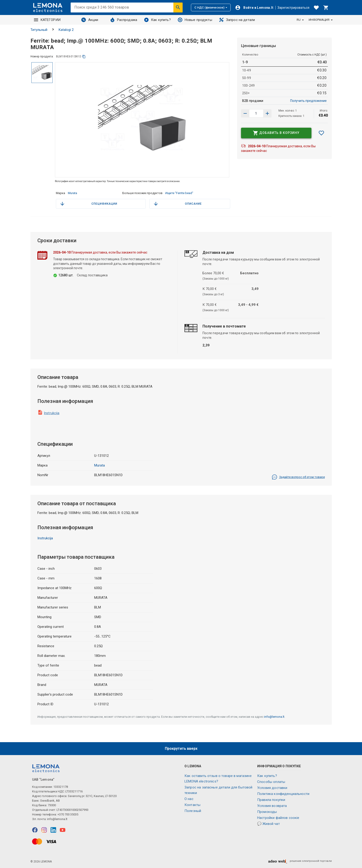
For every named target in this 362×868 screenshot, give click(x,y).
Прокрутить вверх (181, 748)
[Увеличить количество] (245, 113)
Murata (72, 193)
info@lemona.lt (274, 717)
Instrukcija (52, 413)
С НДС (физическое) (211, 7)
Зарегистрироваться (293, 8)
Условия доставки (272, 788)
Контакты (192, 805)
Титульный (39, 30)
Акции (90, 20)
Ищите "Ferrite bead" (179, 193)
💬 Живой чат (268, 824)
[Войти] (254, 8)
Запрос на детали (237, 20)
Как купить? (157, 20)
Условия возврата (272, 806)
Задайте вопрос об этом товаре (298, 477)
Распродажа (124, 20)
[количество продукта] (256, 113)
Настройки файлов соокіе (278, 818)
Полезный (193, 811)
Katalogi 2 (66, 30)
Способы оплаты (271, 782)
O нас (189, 799)
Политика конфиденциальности (283, 794)
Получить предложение (308, 101)
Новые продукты (195, 20)
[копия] (84, 57)
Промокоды (267, 812)
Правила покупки (271, 800)
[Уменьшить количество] (267, 113)
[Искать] (178, 7)
